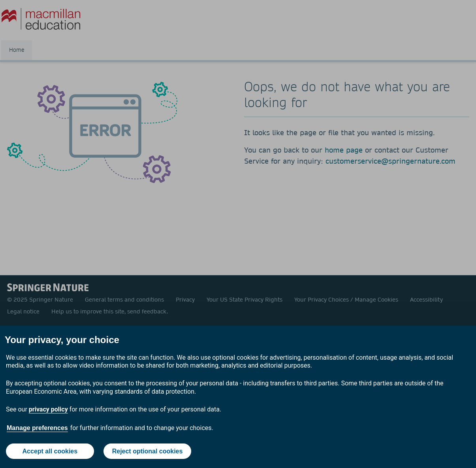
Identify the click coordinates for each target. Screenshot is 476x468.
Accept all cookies (50, 451)
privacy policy (48, 409)
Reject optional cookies (148, 451)
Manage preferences (37, 428)
